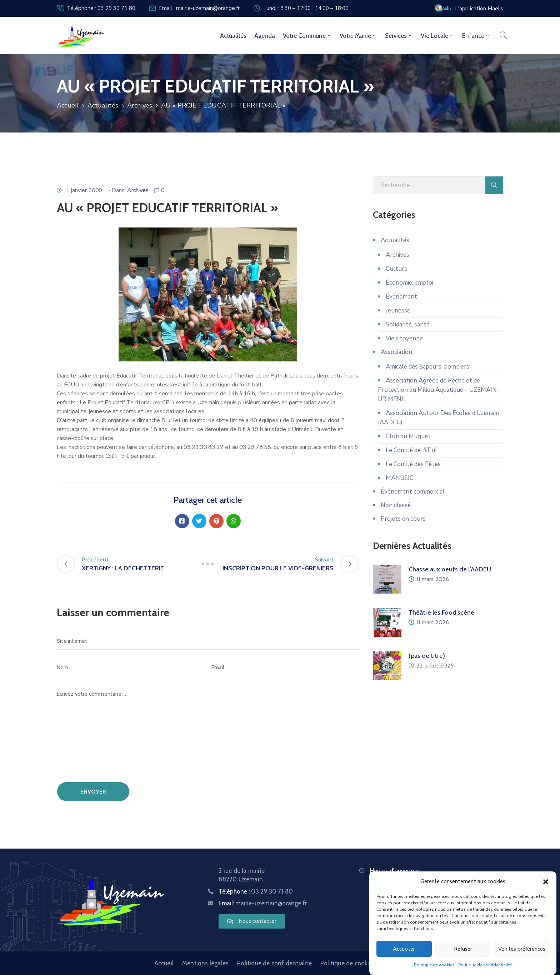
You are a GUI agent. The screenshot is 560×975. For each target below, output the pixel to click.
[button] (546, 881)
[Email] (285, 667)
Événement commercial (413, 492)
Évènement (401, 297)
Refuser (463, 949)
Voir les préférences (522, 949)
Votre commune (307, 36)
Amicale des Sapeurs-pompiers (427, 367)
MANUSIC (400, 478)
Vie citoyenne (404, 338)
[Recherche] (429, 185)
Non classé (396, 505)
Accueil (68, 105)
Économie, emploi (409, 283)
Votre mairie (358, 36)
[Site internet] (208, 641)
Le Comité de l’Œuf (411, 450)
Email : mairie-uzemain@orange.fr (199, 8)
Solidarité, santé (408, 324)
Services (399, 36)
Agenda (265, 36)
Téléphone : (256, 891)
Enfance (476, 36)
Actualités (233, 36)
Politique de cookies (434, 965)
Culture (397, 269)
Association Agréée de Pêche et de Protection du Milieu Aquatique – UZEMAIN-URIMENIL (439, 390)
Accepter (404, 949)
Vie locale (437, 36)
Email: (263, 903)
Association (396, 352)
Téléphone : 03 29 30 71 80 (101, 8)
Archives (140, 105)
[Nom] (131, 667)
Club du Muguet (408, 436)
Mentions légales (205, 963)
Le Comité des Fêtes (413, 464)
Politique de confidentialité (485, 965)
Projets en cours (403, 519)
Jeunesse (398, 311)
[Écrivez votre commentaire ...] (208, 720)
